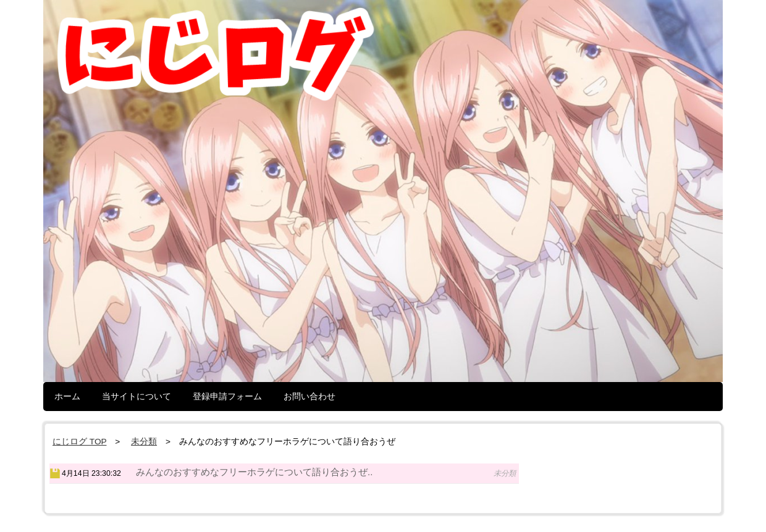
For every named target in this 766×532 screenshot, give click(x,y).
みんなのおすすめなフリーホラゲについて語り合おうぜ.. (254, 472)
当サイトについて (137, 396)
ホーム (67, 396)
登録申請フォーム (227, 396)
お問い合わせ (309, 396)
